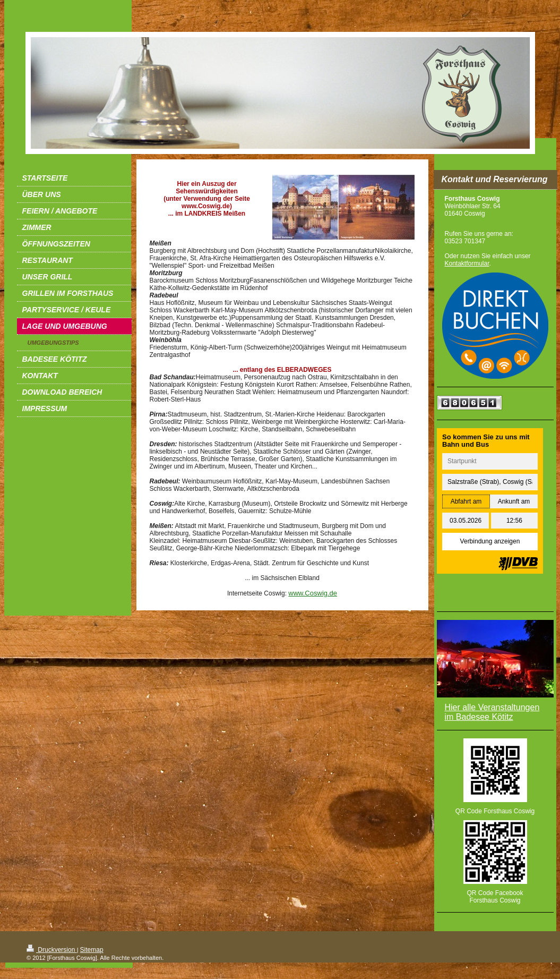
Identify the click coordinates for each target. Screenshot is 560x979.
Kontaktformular (467, 263)
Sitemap (92, 950)
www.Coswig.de (313, 593)
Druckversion (52, 950)
